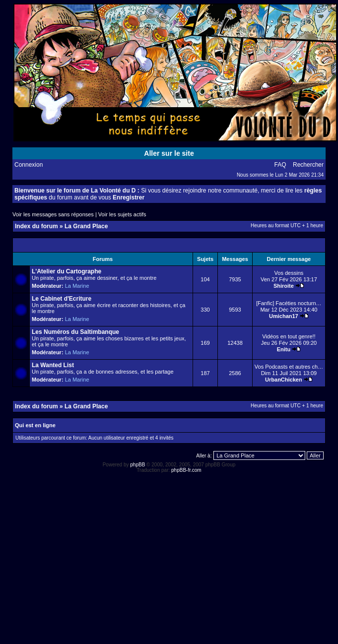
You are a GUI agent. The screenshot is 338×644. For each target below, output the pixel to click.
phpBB (137, 465)
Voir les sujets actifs (122, 214)
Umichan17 (284, 316)
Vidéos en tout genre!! (289, 336)
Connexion (29, 165)
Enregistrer (129, 197)
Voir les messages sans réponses (53, 214)
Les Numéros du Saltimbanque (75, 332)
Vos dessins (289, 273)
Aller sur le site (169, 153)
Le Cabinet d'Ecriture (62, 299)
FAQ (280, 165)
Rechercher (308, 165)
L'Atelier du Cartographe (67, 271)
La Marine (77, 286)
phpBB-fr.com (186, 470)
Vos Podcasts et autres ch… (289, 367)
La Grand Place (86, 226)
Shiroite (284, 286)
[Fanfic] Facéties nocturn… (289, 303)
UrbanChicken (284, 380)
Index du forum (36, 226)
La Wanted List (53, 365)
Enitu (284, 349)
